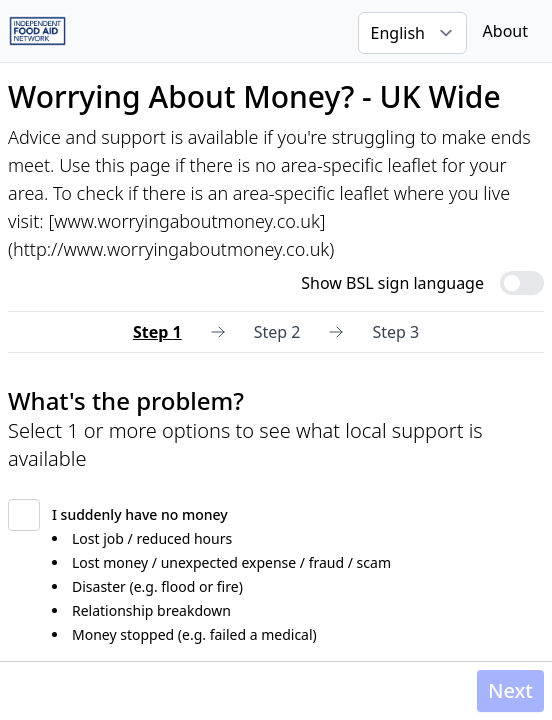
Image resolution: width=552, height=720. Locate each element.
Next (510, 690)
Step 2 (277, 332)
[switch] (522, 283)
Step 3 (395, 332)
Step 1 (157, 332)
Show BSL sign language (392, 283)
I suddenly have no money (140, 514)
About (505, 31)
